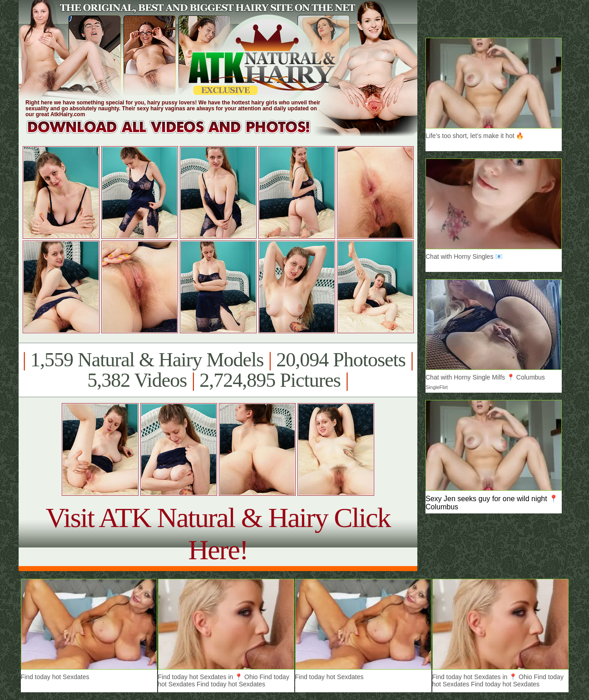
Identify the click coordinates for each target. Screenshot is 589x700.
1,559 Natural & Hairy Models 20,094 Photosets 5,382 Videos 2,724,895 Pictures (218, 370)
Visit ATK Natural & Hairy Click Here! (218, 534)
